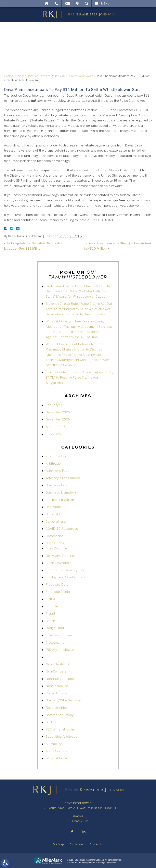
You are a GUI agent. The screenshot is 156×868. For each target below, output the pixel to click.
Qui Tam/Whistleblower (77, 76)
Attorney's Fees (57, 471)
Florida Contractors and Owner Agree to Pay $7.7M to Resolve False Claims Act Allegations (80, 377)
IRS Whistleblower (60, 650)
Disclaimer (77, 844)
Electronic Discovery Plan (65, 570)
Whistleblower (57, 758)
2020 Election (56, 456)
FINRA (50, 599)
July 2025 (53, 434)
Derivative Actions (60, 556)
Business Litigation (61, 492)
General (52, 621)
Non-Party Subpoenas (63, 679)
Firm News (54, 606)
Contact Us (97, 844)
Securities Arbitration (63, 736)
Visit (77, 3)
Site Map (58, 844)
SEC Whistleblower (60, 729)
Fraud (50, 613)
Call (57, 3)
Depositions (55, 543)
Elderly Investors (58, 563)
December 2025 (58, 412)
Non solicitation (58, 664)
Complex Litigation (60, 500)
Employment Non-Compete (66, 577)
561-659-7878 (78, 821)
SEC (49, 722)
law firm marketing (79, 863)
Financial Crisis (58, 592)
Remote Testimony (60, 715)
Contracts (53, 507)
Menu (105, 3)
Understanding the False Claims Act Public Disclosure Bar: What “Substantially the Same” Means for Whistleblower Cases (78, 291)
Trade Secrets (56, 751)
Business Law (57, 485)
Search (87, 3)
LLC (49, 657)
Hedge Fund (55, 628)
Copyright (53, 514)
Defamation (55, 536)
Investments (55, 643)
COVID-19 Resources (62, 529)
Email (67, 3)
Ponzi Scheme (56, 693)
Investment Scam (59, 635)
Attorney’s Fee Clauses (63, 478)
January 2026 (57, 405)
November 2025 (58, 419)
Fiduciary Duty (57, 585)
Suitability (54, 744)
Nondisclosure (57, 686)
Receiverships (57, 708)
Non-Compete (56, 671)
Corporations (56, 521)
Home (47, 3)
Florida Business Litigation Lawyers (27, 76)
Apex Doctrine (56, 548)
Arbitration (54, 463)
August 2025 (56, 427)
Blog (56, 76)
